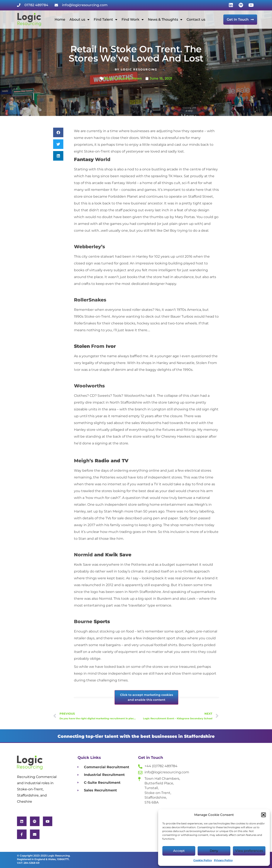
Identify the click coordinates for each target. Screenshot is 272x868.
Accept (179, 851)
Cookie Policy (203, 860)
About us (79, 20)
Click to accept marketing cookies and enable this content (147, 697)
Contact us (196, 19)
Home (60, 19)
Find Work (133, 20)
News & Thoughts (165, 20)
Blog (108, 78)
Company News (128, 78)
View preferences (249, 851)
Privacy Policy (223, 860)
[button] (263, 815)
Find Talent (106, 20)
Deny (214, 851)
